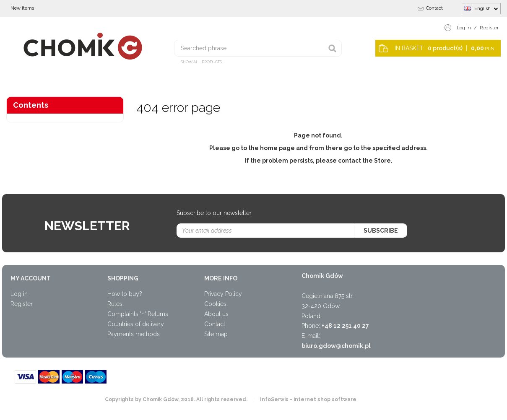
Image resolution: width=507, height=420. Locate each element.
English (481, 8)
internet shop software (325, 399)
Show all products (201, 62)
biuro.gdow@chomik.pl (336, 346)
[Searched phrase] (258, 48)
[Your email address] (266, 231)
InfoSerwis (274, 399)
